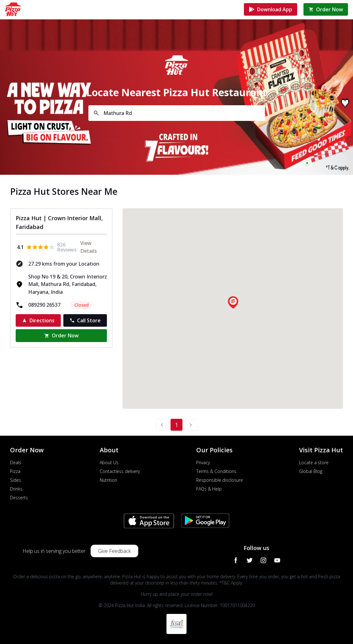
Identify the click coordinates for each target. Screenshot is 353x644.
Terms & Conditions (216, 471)
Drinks (16, 489)
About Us (109, 462)
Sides (16, 480)
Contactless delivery (120, 471)
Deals (16, 462)
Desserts (19, 498)
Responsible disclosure (220, 480)
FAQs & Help (209, 489)
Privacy (203, 462)
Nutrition (108, 480)
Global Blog (311, 471)
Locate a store (314, 462)
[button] (233, 302)
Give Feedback (114, 551)
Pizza (15, 471)
